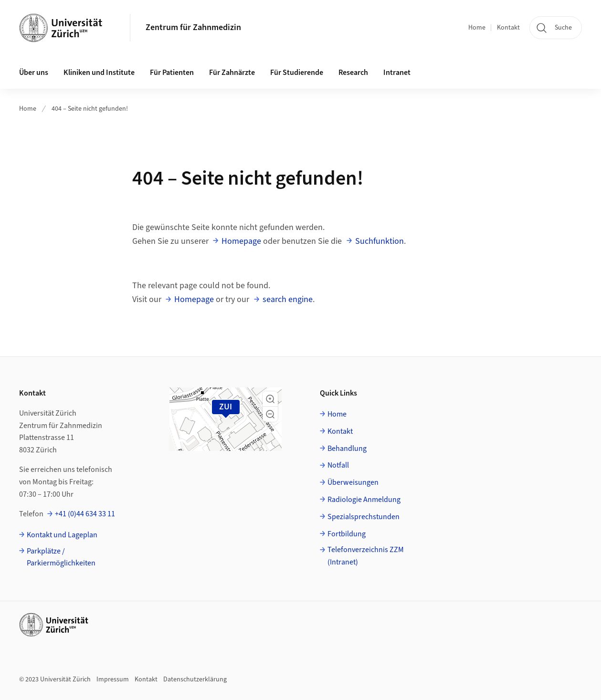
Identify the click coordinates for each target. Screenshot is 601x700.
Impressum (113, 679)
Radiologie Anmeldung (364, 500)
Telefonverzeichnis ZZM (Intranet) (366, 556)
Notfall (338, 465)
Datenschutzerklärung (195, 679)
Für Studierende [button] (297, 73)
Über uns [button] (34, 73)
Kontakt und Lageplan (62, 535)
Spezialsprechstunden (364, 517)
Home (477, 28)
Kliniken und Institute (99, 73)
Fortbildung (347, 534)
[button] (270, 399)
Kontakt (508, 28)
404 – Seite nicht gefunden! (90, 109)
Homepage (241, 241)
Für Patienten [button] (172, 73)
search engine (288, 299)
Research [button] (353, 73)
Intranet (397, 73)
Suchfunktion (380, 241)
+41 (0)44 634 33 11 (85, 514)
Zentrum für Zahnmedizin (193, 27)
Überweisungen (353, 482)
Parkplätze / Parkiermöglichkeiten (61, 557)
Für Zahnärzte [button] (232, 73)
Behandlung (347, 449)
